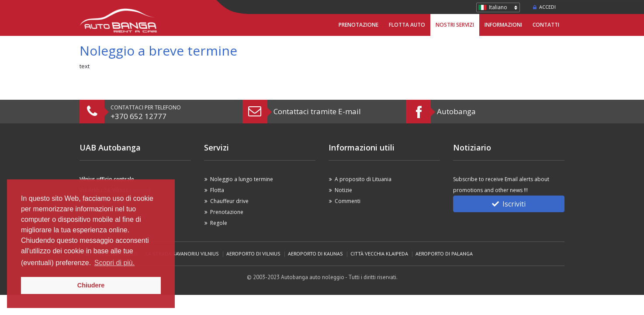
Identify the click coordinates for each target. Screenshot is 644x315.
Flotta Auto (407, 25)
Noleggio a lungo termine (242, 179)
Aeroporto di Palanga (444, 254)
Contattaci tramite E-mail (317, 111)
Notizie (343, 190)
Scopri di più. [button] (115, 263)
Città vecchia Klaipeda (379, 254)
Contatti (546, 25)
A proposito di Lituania (363, 179)
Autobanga (456, 111)
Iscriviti (509, 204)
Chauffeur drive (229, 201)
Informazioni (503, 25)
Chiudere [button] (91, 285)
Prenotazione (358, 25)
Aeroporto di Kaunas (315, 254)
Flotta (217, 190)
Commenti (348, 201)
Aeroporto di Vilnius (253, 254)
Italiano (498, 7)
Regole (219, 223)
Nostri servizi (455, 25)
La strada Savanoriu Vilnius (182, 254)
